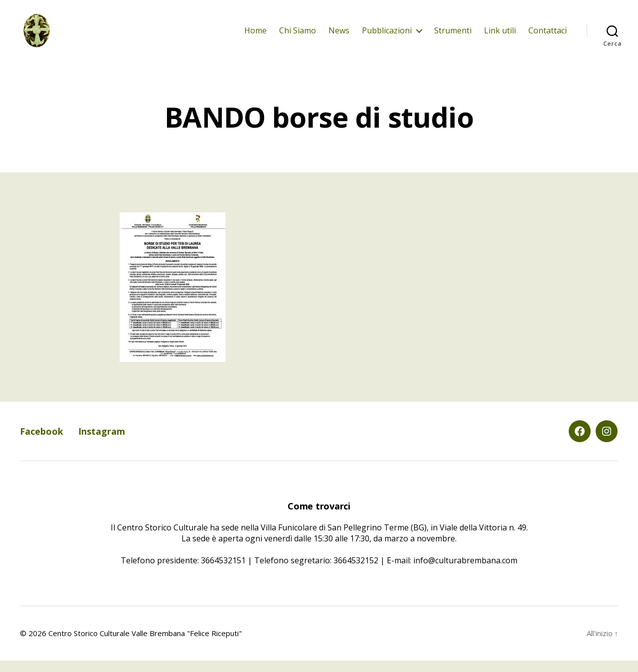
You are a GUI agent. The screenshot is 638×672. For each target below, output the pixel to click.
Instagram (102, 443)
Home (255, 36)
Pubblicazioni (387, 36)
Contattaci (548, 36)
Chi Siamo (298, 36)
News (339, 36)
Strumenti (453, 36)
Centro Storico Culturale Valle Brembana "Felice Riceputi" (145, 645)
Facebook (42, 443)
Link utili (500, 36)
